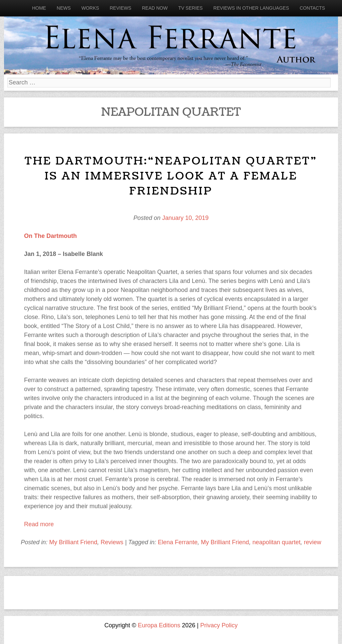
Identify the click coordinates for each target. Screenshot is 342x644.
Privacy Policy (219, 625)
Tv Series (191, 8)
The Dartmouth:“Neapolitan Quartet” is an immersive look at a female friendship (171, 176)
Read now (155, 8)
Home (39, 8)
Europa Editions (159, 625)
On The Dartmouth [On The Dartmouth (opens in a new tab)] (50, 236)
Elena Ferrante (178, 542)
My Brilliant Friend (73, 542)
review (313, 542)
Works (90, 8)
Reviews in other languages (251, 8)
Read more (39, 524)
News (64, 8)
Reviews (120, 8)
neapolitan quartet (277, 542)
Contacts (312, 8)
